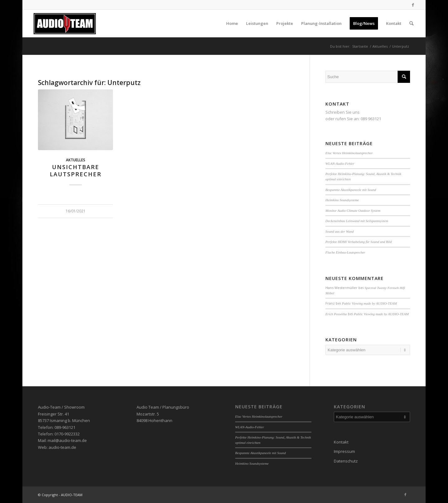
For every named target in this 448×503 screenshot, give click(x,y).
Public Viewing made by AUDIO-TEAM (369, 303)
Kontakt (341, 442)
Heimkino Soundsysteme (342, 200)
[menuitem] (232, 23)
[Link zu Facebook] (413, 5)
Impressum (344, 451)
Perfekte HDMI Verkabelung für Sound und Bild (359, 242)
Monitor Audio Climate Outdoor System (353, 211)
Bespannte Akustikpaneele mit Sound (351, 190)
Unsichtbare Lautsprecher (76, 171)
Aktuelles (76, 160)
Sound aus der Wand (340, 231)
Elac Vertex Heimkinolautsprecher (349, 153)
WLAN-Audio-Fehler (340, 164)
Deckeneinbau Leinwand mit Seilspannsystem (357, 221)
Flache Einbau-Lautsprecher (345, 252)
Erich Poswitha (336, 314)
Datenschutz (346, 461)
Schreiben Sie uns (343, 112)
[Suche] (411, 23)
